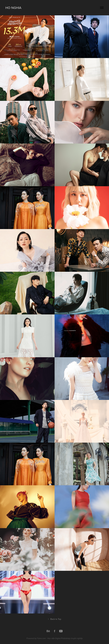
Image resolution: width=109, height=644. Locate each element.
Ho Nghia (13, 8)
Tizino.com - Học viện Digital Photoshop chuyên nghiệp (60, 638)
